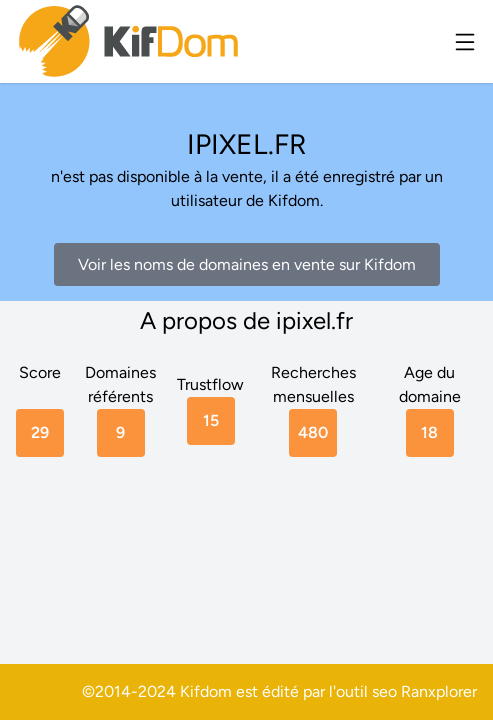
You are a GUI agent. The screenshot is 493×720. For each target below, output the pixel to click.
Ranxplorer (439, 691)
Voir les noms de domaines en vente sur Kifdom (247, 264)
